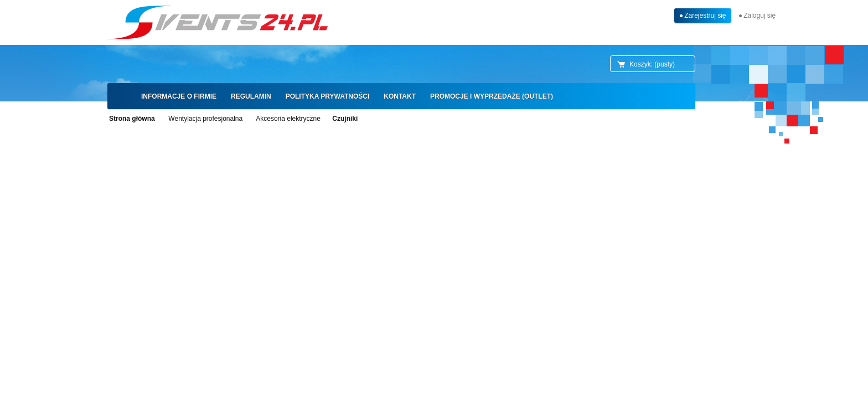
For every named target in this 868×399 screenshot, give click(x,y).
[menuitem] (179, 96)
